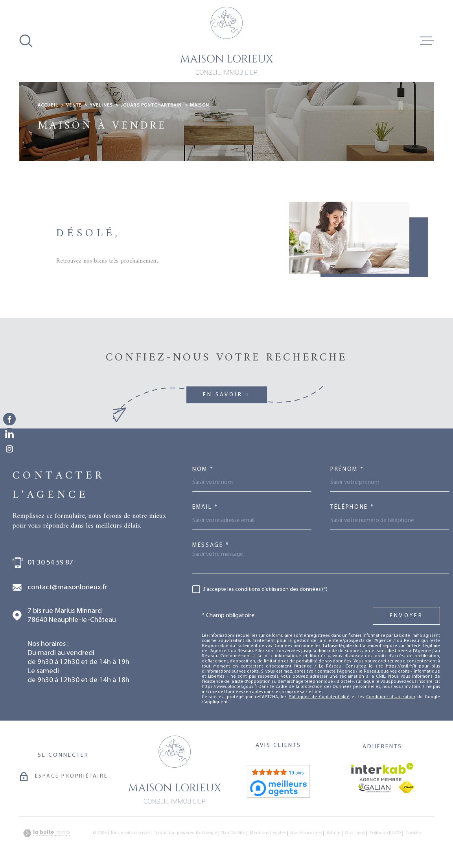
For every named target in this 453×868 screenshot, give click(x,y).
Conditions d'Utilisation (391, 697)
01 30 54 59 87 (50, 563)
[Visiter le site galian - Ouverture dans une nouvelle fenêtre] (375, 787)
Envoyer (406, 616)
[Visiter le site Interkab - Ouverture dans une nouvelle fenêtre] (382, 772)
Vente (74, 105)
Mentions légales (268, 833)
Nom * (203, 470)
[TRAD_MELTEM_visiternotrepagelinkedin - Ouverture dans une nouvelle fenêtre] (9, 434)
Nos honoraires (306, 833)
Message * (211, 545)
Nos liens (355, 833)
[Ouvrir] (26, 41)
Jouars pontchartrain (151, 105)
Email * (205, 507)
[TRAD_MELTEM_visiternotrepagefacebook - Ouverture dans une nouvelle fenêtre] (9, 419)
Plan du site (233, 833)
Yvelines (101, 105)
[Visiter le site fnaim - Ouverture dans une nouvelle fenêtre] (406, 787)
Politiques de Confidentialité (319, 697)
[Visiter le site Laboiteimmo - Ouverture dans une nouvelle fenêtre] (46, 833)
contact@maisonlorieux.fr (67, 588)
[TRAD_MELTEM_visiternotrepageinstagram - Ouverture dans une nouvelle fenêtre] (9, 449)
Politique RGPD (385, 833)
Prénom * (347, 470)
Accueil (48, 105)
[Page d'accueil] (226, 41)
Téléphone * (352, 507)
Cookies (413, 833)
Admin (334, 833)
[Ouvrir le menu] (427, 41)
